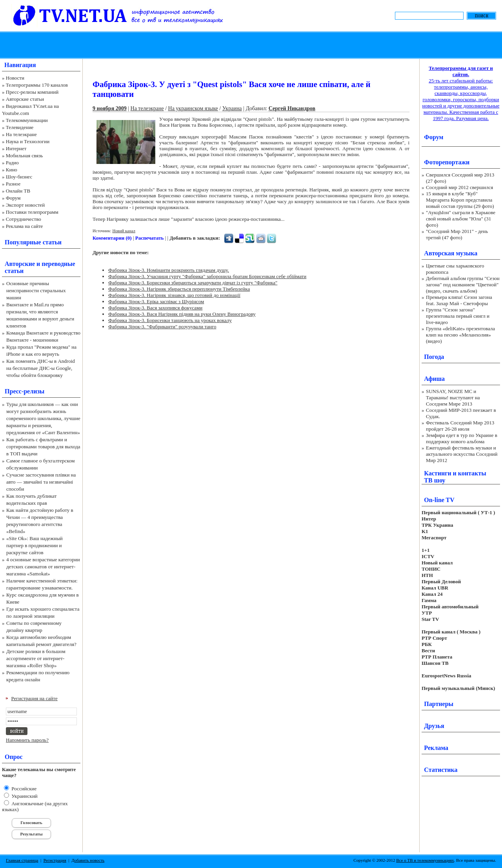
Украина (232, 108)
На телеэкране (21, 134)
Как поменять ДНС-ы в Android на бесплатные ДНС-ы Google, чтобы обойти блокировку (41, 368)
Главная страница (22, 860)
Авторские (20, 264)
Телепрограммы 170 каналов (37, 85)
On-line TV (439, 500)
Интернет (16, 148)
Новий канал (124, 231)
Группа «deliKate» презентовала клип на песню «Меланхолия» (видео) (460, 335)
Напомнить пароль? (27, 740)
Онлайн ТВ (18, 191)
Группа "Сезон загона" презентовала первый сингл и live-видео (458, 316)
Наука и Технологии (28, 141)
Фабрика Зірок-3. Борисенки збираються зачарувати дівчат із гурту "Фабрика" (193, 283)
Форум (13, 198)
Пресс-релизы (25, 391)
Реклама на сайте (25, 226)
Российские (23, 789)
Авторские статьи (25, 99)
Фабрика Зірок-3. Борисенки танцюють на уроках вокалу (170, 320)
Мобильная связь (24, 156)
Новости (15, 78)
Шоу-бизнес (19, 177)
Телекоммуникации (27, 120)
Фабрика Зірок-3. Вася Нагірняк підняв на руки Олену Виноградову (182, 314)
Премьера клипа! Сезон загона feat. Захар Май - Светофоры (459, 300)
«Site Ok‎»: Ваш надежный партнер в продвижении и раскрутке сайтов (35, 545)
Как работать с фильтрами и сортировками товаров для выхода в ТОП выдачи (43, 447)
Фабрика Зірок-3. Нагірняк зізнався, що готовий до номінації (174, 295)
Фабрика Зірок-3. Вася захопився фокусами (155, 308)
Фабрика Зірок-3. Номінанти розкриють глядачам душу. (169, 270)
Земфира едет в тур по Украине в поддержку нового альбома (462, 438)
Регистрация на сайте (35, 698)
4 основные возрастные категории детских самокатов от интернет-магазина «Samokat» (43, 567)
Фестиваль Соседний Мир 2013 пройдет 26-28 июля (460, 426)
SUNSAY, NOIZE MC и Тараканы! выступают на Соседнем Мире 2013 (453, 398)
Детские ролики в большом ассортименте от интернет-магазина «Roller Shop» (36, 658)
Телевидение (20, 127)
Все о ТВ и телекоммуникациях (425, 860)
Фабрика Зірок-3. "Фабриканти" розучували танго (162, 327)
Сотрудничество (24, 219)
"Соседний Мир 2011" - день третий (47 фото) (457, 234)
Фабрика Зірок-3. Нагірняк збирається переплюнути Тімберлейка (179, 289)
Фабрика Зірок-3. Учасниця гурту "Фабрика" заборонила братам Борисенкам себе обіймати (207, 276)
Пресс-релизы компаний (32, 92)
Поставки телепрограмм (32, 212)
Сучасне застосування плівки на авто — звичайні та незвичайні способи (41, 482)
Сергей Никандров (292, 108)
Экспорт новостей (25, 205)
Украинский (24, 796)
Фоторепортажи (447, 162)
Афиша (434, 379)
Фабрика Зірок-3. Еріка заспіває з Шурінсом (156, 301)
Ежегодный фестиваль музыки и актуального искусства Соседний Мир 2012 (462, 454)
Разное (13, 184)
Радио (12, 163)
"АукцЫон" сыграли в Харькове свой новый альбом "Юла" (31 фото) (461, 219)
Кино (12, 170)
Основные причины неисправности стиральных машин (36, 290)
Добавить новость (88, 860)
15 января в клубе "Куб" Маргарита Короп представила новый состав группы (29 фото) (460, 200)
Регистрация (55, 860)
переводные (58, 264)
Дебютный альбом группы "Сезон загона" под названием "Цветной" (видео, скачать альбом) (463, 285)
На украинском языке (193, 108)
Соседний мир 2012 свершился (459, 187)
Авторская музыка (451, 253)
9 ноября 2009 (110, 108)
